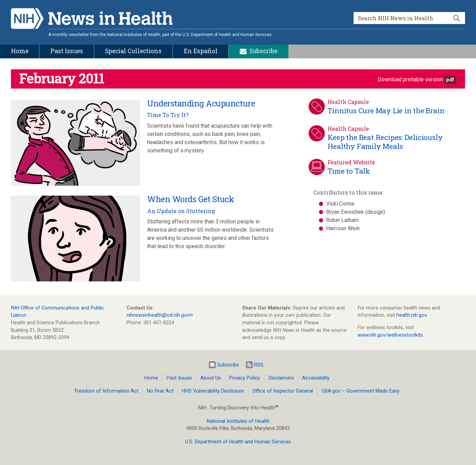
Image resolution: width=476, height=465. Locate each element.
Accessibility (316, 378)
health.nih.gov (412, 315)
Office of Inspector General (283, 391)
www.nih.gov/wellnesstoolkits (390, 335)
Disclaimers (281, 378)
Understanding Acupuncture (201, 103)
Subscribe (224, 365)
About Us (211, 378)
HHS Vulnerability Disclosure (213, 391)
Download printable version (410, 79)
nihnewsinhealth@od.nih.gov (158, 315)
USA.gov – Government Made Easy (361, 391)
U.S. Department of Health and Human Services (238, 442)
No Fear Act (160, 391)
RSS (255, 365)
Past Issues (179, 378)
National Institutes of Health (238, 421)
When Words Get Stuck (191, 199)
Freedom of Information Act (107, 391)
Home (151, 378)
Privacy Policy (245, 378)
